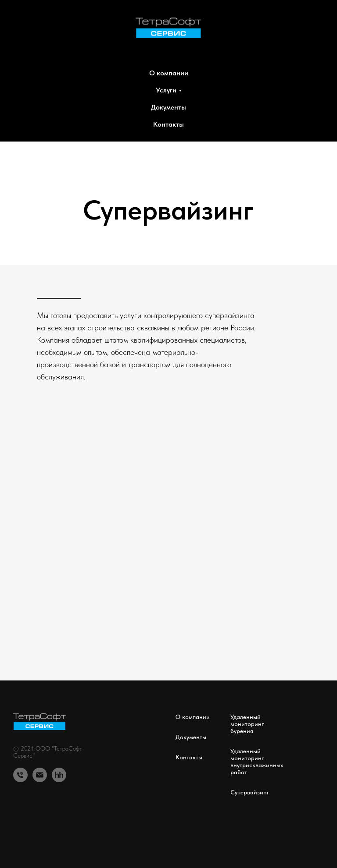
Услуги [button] (166, 90)
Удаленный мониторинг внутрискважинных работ (257, 762)
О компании (169, 73)
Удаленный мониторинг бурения (247, 724)
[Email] (40, 775)
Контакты (168, 124)
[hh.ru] (59, 775)
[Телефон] (20, 775)
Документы (168, 107)
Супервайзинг (250, 792)
